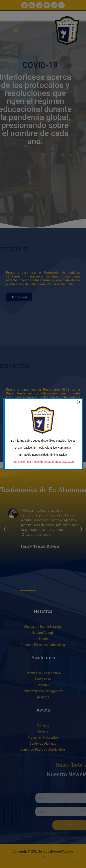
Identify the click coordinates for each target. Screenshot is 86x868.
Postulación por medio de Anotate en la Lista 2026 (43, 464)
